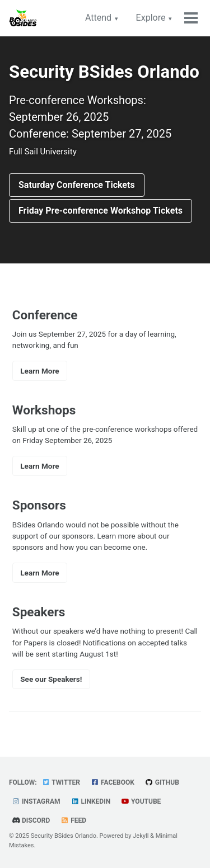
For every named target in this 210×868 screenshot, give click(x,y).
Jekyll (141, 836)
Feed (73, 820)
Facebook (113, 782)
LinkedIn (91, 801)
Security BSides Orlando (64, 836)
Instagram (36, 801)
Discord (31, 820)
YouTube (141, 801)
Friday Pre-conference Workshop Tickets (101, 211)
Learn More (39, 371)
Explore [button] (151, 18)
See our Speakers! (51, 679)
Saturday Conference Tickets (77, 185)
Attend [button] (98, 18)
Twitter (61, 782)
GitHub (162, 782)
